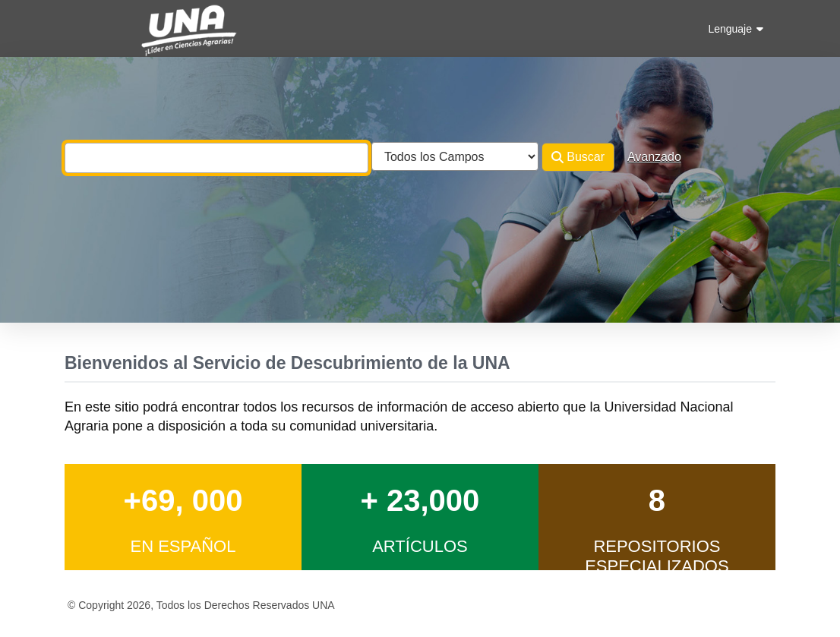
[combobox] (216, 158)
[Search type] (455, 156)
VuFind (91, 25)
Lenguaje (736, 29)
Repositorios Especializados (657, 556)
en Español (183, 546)
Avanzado (654, 157)
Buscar (578, 157)
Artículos (420, 546)
